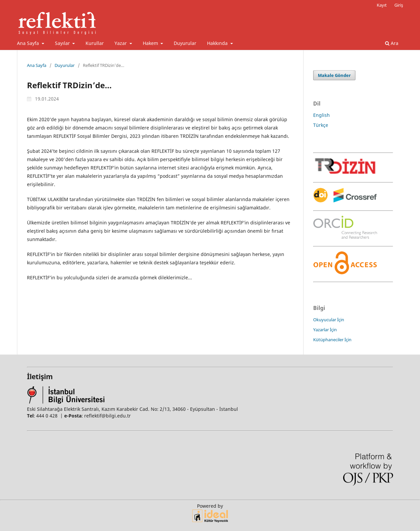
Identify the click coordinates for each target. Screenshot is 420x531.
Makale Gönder (334, 75)
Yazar (121, 43)
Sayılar (63, 43)
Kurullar (95, 43)
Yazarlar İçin (325, 330)
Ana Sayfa (29, 43)
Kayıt (382, 5)
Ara (392, 43)
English (321, 115)
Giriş (399, 5)
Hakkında (218, 43)
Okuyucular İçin (329, 320)
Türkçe (321, 125)
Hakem (151, 43)
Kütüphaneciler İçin (332, 340)
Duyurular (185, 43)
